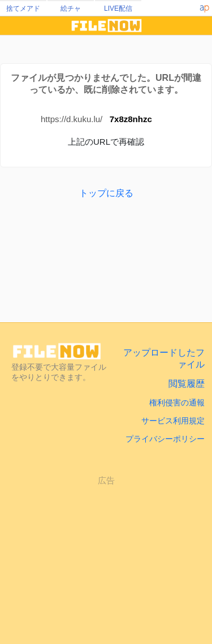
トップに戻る (106, 193)
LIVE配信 (118, 8)
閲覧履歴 (187, 384)
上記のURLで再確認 (106, 142)
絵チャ (71, 8)
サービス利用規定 (173, 421)
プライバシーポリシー (165, 439)
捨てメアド (23, 8)
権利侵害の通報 (177, 403)
